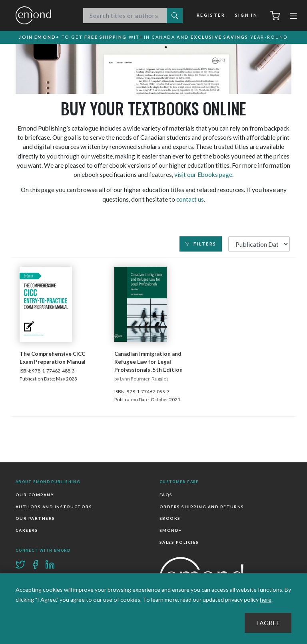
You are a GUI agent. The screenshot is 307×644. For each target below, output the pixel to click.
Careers (27, 531)
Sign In (246, 15)
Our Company (35, 495)
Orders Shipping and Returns (202, 507)
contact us (190, 199)
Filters (201, 244)
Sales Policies (179, 542)
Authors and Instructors (54, 507)
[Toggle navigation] (293, 17)
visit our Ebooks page (203, 175)
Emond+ (171, 531)
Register (211, 15)
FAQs (166, 495)
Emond (42, 15)
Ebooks (170, 519)
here (266, 599)
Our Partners (35, 519)
